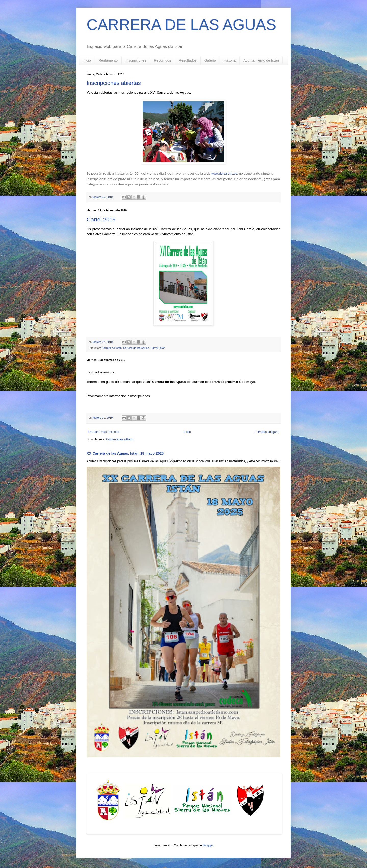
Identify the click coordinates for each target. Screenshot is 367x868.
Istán (162, 348)
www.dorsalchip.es (224, 174)
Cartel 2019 (101, 219)
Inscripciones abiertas (114, 83)
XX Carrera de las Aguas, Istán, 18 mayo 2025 (125, 453)
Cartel (154, 348)
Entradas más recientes (104, 432)
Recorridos (163, 60)
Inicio (87, 60)
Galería (210, 60)
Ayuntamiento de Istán (261, 60)
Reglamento (108, 60)
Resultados (188, 60)
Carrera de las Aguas (136, 348)
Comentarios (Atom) (120, 439)
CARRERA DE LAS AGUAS (181, 25)
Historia (230, 60)
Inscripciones (136, 60)
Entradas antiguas (267, 432)
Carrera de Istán (112, 348)
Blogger (208, 845)
